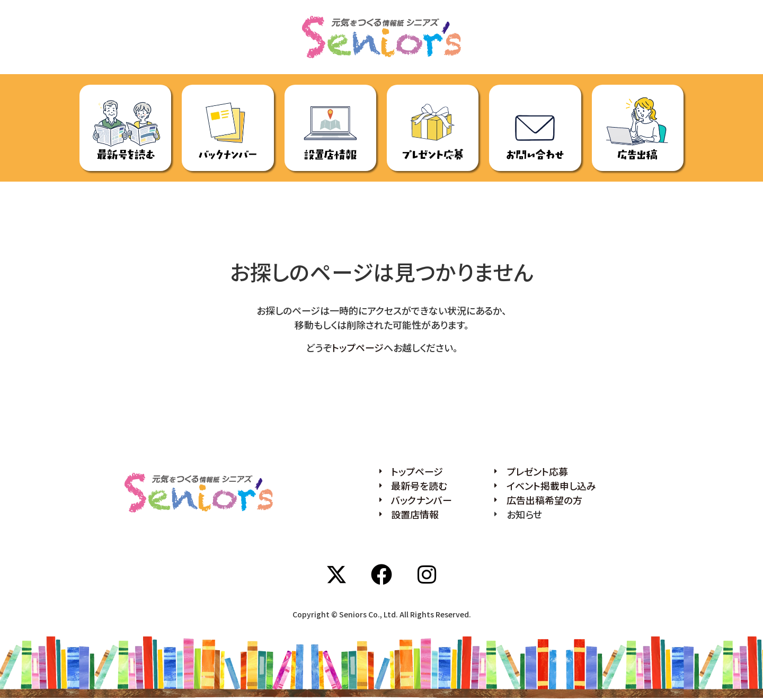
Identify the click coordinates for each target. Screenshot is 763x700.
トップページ (358, 347)
